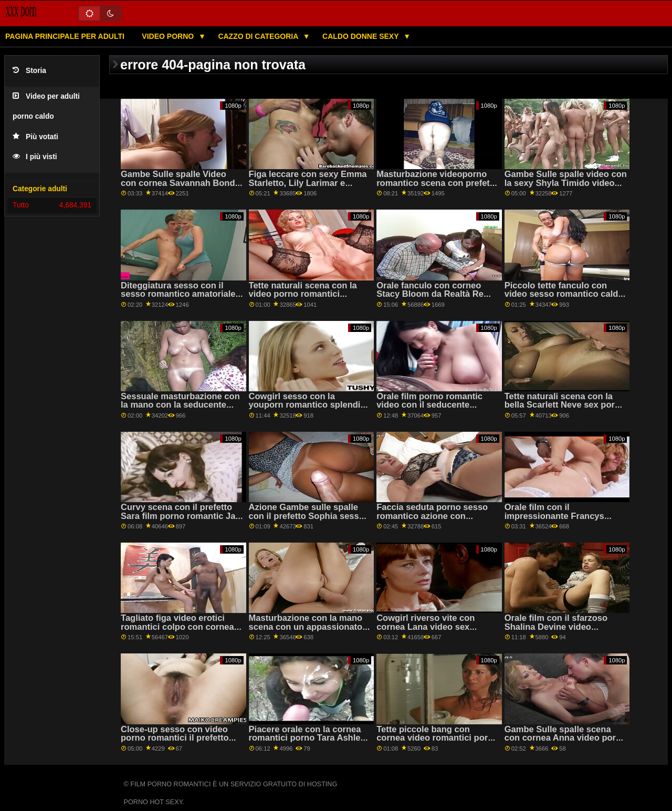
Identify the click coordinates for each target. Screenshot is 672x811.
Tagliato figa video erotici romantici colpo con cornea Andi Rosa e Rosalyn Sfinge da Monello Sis (178, 631)
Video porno (169, 36)
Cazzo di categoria (259, 36)
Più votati (35, 137)
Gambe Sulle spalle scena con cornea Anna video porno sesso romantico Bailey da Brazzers (565, 742)
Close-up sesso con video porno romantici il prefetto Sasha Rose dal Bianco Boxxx (175, 742)
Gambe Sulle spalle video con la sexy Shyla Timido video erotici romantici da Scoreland (566, 187)
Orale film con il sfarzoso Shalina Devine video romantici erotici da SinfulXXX (556, 631)
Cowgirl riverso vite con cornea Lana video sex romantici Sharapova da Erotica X (426, 631)
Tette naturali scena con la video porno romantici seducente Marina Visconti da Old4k (310, 299)
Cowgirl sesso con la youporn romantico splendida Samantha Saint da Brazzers (310, 405)
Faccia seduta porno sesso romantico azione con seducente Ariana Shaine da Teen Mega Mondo (434, 520)
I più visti (35, 157)
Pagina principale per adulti (65, 36)
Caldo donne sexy (361, 36)
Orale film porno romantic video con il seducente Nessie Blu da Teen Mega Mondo (429, 409)
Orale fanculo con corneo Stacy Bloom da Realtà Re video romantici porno (430, 294)
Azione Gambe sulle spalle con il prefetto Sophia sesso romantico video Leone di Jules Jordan (307, 520)
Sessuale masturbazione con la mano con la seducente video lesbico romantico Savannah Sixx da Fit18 (180, 409)
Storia (29, 71)
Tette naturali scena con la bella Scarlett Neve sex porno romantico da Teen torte (565, 405)
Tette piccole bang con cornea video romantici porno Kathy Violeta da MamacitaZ (437, 738)
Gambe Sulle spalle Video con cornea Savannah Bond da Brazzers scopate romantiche (178, 187)
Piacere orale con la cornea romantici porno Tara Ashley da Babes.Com (307, 738)
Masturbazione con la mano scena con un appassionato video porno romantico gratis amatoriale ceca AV (309, 631)
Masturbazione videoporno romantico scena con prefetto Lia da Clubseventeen (437, 183)
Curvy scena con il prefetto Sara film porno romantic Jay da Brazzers (181, 516)
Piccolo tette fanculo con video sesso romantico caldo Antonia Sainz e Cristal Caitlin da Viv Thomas (564, 299)
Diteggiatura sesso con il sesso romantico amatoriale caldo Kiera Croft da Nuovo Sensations (178, 299)
